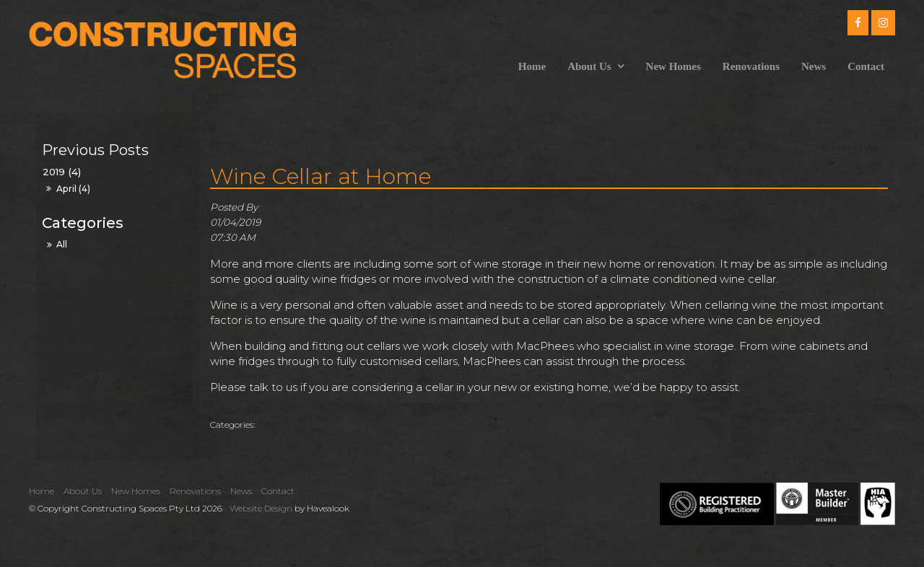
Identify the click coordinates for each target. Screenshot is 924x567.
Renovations (751, 66)
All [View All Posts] (62, 244)
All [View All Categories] (269, 425)
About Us (589, 66)
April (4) (73, 189)
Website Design (261, 508)
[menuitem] (45, 491)
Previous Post (849, 148)
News (814, 66)
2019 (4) (62, 172)
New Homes (674, 66)
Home (532, 66)
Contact (866, 66)
